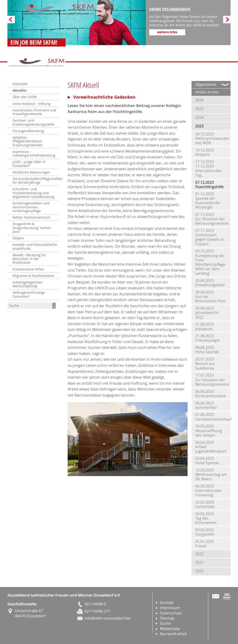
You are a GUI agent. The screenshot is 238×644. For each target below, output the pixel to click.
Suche (165, 623)
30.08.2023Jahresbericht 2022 (207, 313)
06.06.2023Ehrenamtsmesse (211, 394)
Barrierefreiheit (173, 634)
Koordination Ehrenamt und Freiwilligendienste (34, 112)
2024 (199, 117)
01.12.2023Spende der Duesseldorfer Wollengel (208, 200)
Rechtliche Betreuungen (31, 172)
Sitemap (167, 618)
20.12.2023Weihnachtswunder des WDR (212, 138)
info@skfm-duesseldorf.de (107, 618)
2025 (199, 109)
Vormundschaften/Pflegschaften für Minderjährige (36, 181)
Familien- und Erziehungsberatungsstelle (33, 122)
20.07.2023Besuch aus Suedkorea (205, 364)
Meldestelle (170, 629)
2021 (199, 562)
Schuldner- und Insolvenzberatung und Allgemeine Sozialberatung (33, 193)
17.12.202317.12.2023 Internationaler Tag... (208, 168)
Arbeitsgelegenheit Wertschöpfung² (27, 284)
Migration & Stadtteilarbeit (33, 276)
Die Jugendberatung (28, 131)
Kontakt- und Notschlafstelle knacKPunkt (35, 247)
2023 (199, 126)
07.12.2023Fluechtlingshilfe (209, 185)
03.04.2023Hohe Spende (207, 461)
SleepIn (18, 238)
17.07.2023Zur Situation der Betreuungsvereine (212, 380)
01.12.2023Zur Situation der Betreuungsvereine (212, 219)
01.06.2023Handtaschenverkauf (213, 417)
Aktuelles (20, 90)
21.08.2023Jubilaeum (205, 326)
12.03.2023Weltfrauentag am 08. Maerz (211, 474)
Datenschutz (171, 613)
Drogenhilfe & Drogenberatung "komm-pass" (32, 228)
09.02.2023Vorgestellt (205, 532)
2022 (199, 554)
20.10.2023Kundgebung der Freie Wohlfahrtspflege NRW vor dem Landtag (210, 262)
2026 (199, 100)
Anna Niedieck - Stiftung (31, 104)
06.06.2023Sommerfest (206, 405)
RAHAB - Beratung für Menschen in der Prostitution (29, 259)
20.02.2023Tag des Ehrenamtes (206, 518)
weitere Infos (167, 32)
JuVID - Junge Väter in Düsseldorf (29, 164)
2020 (199, 571)
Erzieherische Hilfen (28, 269)
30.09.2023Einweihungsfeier (210, 283)
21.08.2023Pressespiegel (207, 338)
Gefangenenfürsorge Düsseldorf (29, 294)
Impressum (170, 608)
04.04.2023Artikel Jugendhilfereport (211, 447)
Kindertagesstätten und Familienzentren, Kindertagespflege (31, 207)
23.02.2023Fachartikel (205, 504)
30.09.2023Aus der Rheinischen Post (210, 297)
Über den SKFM (25, 97)
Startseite (20, 84)
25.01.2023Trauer (205, 544)
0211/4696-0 (95, 604)
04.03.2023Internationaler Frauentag (208, 491)
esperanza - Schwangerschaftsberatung (34, 153)
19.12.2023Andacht (205, 152)
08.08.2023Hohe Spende (207, 350)
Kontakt (167, 603)
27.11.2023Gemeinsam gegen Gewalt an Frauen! (210, 237)
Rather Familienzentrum (31, 217)
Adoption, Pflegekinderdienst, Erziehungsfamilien (28, 141)
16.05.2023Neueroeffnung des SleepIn (209, 430)
